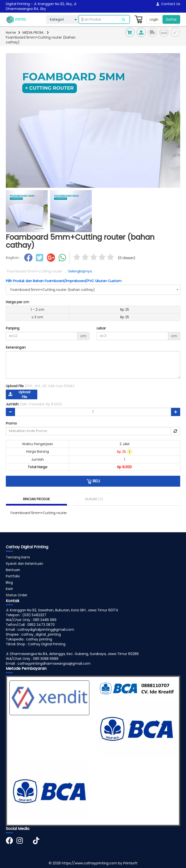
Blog (9, 582)
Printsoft (130, 863)
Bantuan (13, 570)
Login (154, 19)
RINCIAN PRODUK (36, 499)
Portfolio (13, 576)
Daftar (171, 19)
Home (11, 33)
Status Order (17, 595)
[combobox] (93, 290)
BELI (93, 481)
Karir (9, 589)
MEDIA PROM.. (34, 33)
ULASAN (94, 499)
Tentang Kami (18, 557)
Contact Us (168, 4)
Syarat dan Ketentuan (24, 564)
